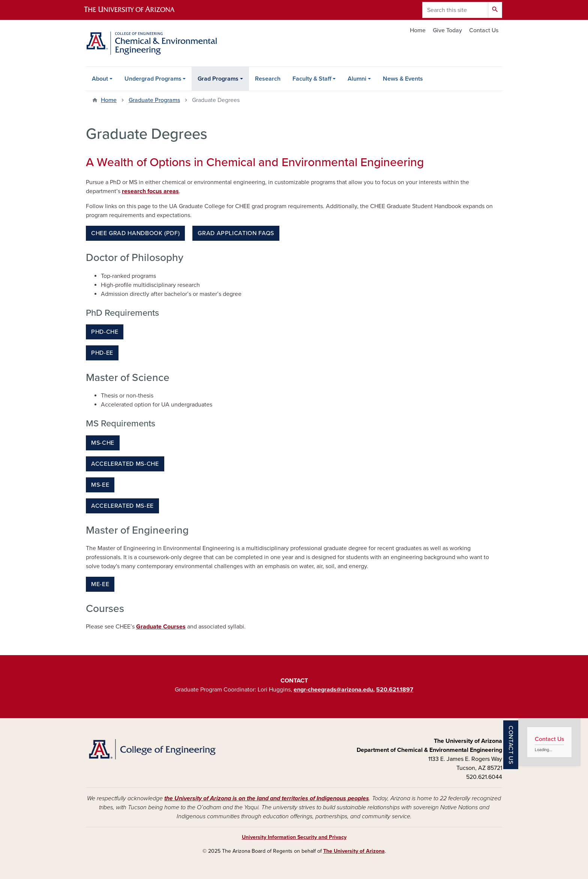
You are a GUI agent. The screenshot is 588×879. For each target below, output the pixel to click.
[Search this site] (455, 10)
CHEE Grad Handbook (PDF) (135, 233)
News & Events (403, 79)
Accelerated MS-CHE (125, 464)
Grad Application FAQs (236, 233)
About (100, 79)
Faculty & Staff (312, 79)
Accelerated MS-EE (122, 506)
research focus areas (150, 191)
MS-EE (100, 485)
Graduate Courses (161, 627)
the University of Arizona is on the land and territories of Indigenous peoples (267, 798)
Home (418, 30)
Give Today (447, 30)
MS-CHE (103, 443)
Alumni (357, 79)
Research (268, 79)
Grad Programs (218, 79)
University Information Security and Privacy (294, 837)
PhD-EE (102, 353)
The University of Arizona (354, 851)
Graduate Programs (154, 100)
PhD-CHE (105, 332)
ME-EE (100, 584)
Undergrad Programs (153, 79)
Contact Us (484, 30)
